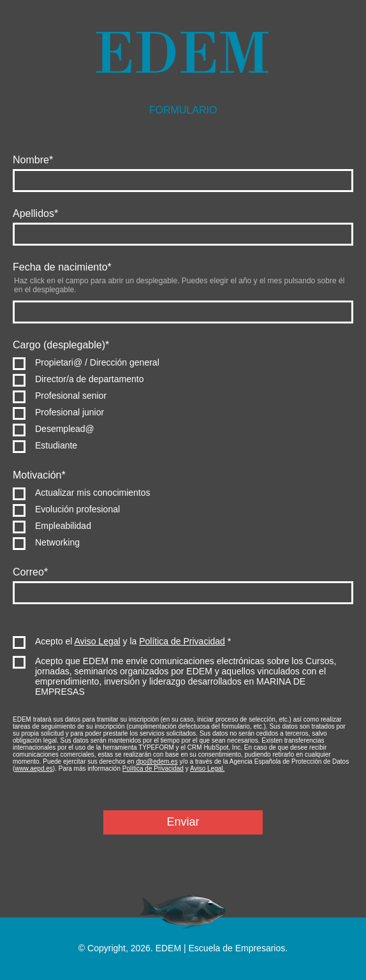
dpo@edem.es (157, 761)
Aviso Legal (98, 641)
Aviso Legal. (207, 768)
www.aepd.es (33, 768)
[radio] (183, 362)
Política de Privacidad (182, 641)
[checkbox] (183, 404)
